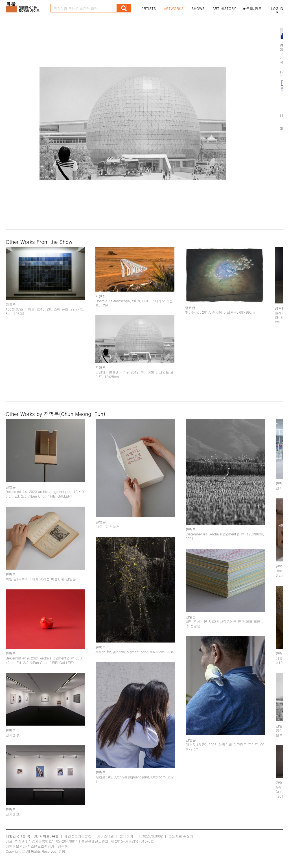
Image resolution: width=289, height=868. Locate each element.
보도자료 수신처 (181, 836)
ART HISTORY (224, 8)
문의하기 (126, 836)
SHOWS (198, 8)
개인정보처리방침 (78, 836)
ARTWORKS (174, 8)
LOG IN (277, 8)
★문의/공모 (252, 8)
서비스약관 (106, 836)
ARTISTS (149, 8)
